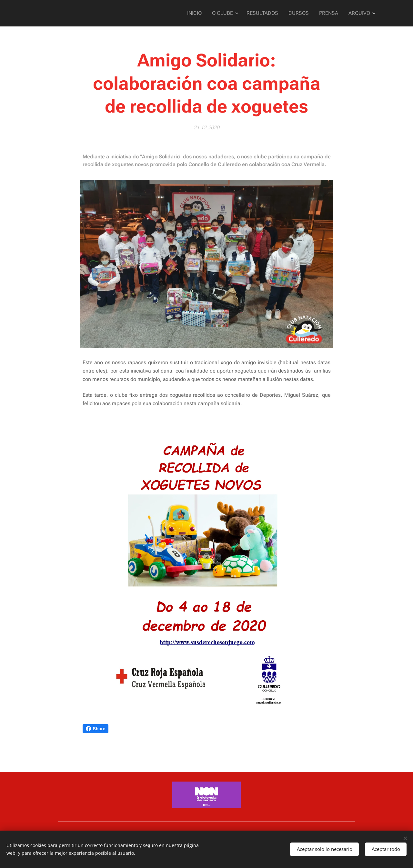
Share (96, 729)
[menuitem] (203, 13)
